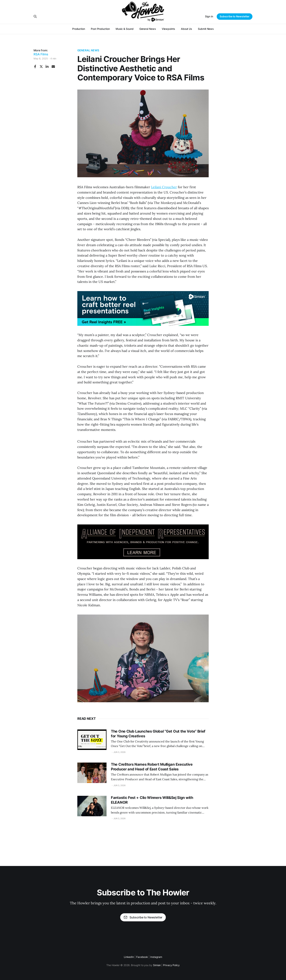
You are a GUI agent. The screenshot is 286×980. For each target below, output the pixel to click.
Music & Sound (125, 29)
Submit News (206, 29)
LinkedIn (129, 957)
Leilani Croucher (164, 187)
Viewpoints (168, 29)
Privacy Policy (171, 965)
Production (79, 29)
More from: (41, 52)
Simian (157, 965)
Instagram (156, 957)
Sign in (209, 16)
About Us (187, 29)
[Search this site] (35, 16)
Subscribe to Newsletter (235, 16)
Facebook (142, 957)
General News (148, 29)
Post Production (100, 29)
